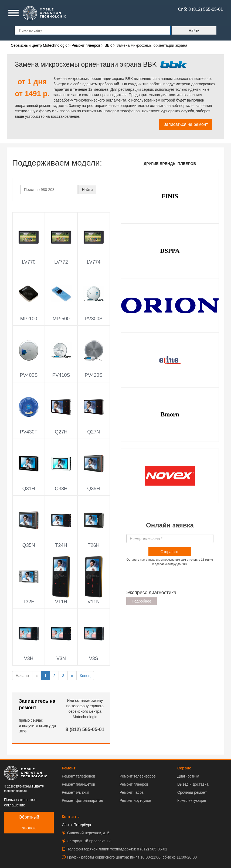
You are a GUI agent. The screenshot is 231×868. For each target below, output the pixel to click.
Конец (85, 676)
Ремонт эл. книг (76, 792)
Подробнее (142, 601)
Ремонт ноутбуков (135, 800)
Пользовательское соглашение (20, 802)
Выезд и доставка (193, 784)
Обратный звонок (29, 822)
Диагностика (188, 776)
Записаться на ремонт (186, 124)
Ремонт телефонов (79, 776)
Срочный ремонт (192, 792)
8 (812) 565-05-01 (85, 729)
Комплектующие (192, 800)
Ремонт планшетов (78, 784)
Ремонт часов (132, 792)
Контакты (71, 817)
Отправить (170, 552)
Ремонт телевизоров (138, 776)
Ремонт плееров (134, 784)
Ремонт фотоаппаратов (82, 800)
